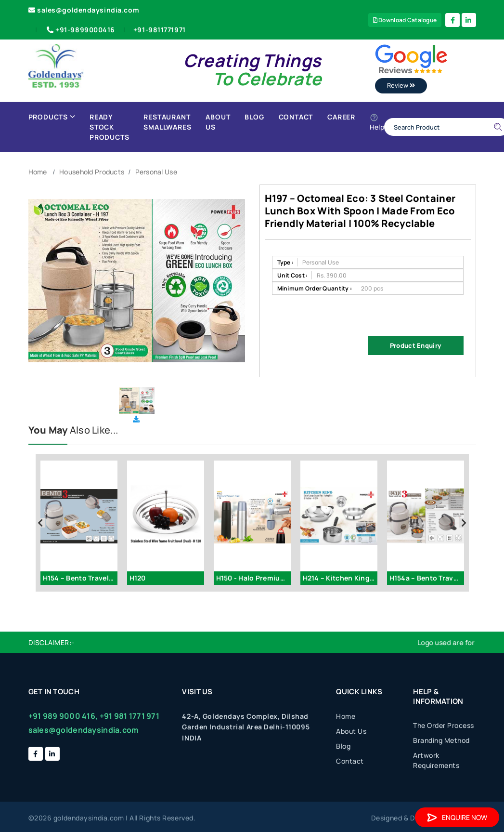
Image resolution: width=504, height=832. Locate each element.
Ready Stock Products (109, 127)
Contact (296, 117)
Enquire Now (457, 817)
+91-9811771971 (160, 30)
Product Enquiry (415, 345)
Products (52, 117)
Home (38, 172)
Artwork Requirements (436, 760)
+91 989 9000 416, (63, 716)
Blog (254, 117)
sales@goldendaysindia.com (84, 10)
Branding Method (441, 740)
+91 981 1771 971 (129, 716)
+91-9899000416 (80, 30)
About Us (218, 122)
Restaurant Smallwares (167, 122)
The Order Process (444, 725)
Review (401, 85)
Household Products (92, 172)
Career (341, 117)
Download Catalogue (405, 20)
